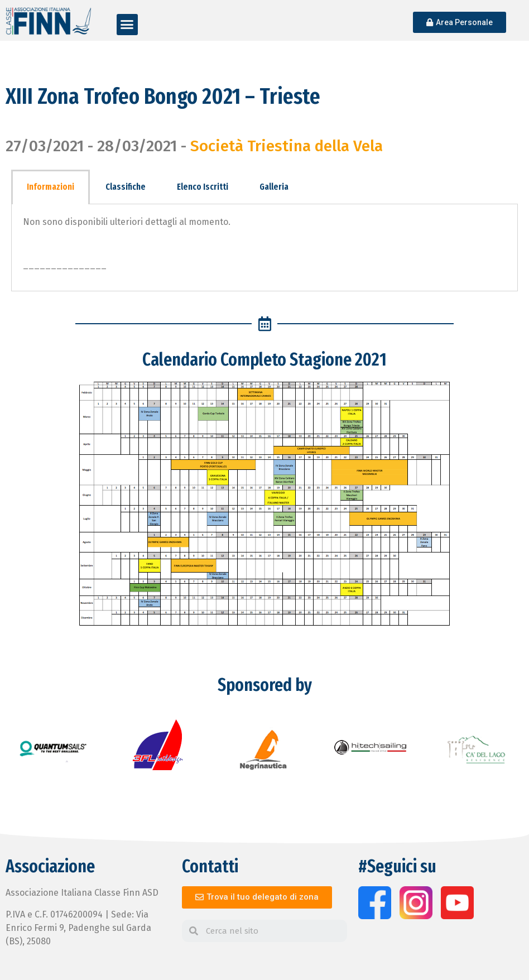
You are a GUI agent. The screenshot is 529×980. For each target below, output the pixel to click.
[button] (127, 25)
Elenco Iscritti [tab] (203, 187)
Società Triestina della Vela (287, 146)
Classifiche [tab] (126, 187)
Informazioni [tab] (51, 187)
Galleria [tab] (274, 187)
